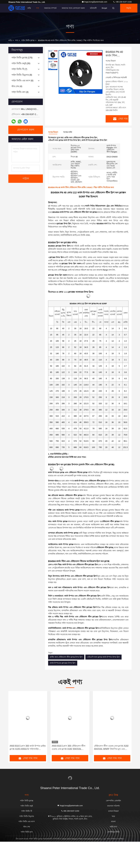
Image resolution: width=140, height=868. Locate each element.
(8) (22, 75)
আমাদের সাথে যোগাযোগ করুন (73, 8)
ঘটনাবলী (93, 8)
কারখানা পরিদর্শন (113, 806)
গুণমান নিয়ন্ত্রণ (113, 811)
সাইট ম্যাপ (113, 827)
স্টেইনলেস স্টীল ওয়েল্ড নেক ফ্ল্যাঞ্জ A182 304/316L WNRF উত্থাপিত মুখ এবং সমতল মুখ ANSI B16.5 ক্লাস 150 (111, 748)
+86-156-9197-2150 (122, 2)
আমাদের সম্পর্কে (50, 8)
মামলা (113, 821)
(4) (17, 86)
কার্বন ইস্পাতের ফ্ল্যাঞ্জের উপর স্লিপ (63, 663)
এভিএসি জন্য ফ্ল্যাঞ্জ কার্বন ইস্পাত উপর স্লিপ (103, 657)
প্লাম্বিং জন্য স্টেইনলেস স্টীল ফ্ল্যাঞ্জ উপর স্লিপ (66, 657)
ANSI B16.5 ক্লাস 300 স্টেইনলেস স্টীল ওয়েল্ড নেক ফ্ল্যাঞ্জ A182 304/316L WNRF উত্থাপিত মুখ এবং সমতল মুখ (69, 748)
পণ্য (38, 8)
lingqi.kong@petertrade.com (95, 2)
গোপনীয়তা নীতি (113, 832)
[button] (18, 724)
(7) (19, 69)
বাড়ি (29, 8)
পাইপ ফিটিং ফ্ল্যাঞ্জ (28, 40)
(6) (22, 81)
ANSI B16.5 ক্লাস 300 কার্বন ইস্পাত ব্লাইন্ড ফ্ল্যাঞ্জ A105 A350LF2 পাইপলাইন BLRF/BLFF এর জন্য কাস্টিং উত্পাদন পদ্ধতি (28, 748)
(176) (22, 58)
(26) (21, 63)
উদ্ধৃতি (129, 8)
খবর (113, 816)
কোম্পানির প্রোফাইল (113, 801)
